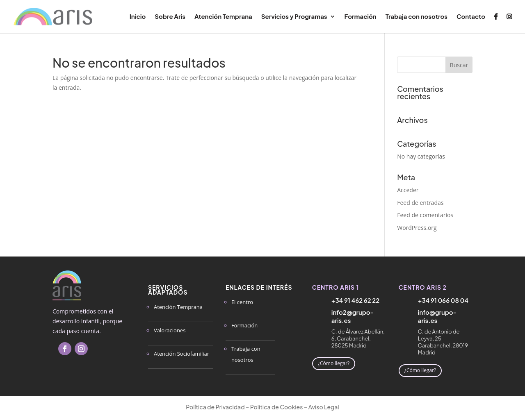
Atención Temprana (223, 17)
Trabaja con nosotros (417, 17)
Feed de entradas (420, 203)
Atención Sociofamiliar (181, 354)
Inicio (138, 17)
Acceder (408, 190)
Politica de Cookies (277, 407)
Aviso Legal (324, 407)
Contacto (471, 17)
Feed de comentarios (425, 215)
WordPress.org (417, 228)
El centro (242, 302)
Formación (361, 17)
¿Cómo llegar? (334, 363)
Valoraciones (170, 330)
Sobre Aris (170, 17)
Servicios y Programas (294, 17)
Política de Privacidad (215, 407)
